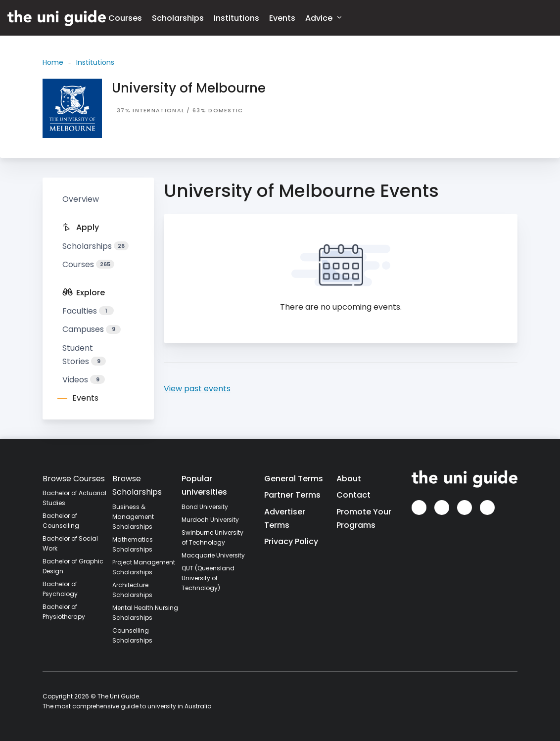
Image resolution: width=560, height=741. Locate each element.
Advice (323, 18)
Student (84, 355)
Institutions (236, 18)
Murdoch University (210, 520)
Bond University (205, 507)
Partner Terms (292, 495)
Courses (125, 18)
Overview (81, 199)
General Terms (294, 479)
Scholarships (178, 18)
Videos (84, 380)
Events (282, 18)
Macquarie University (213, 555)
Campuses (92, 329)
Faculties (88, 311)
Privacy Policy (291, 541)
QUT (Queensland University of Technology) (208, 578)
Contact (353, 495)
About (349, 479)
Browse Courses (74, 479)
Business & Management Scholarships (133, 517)
